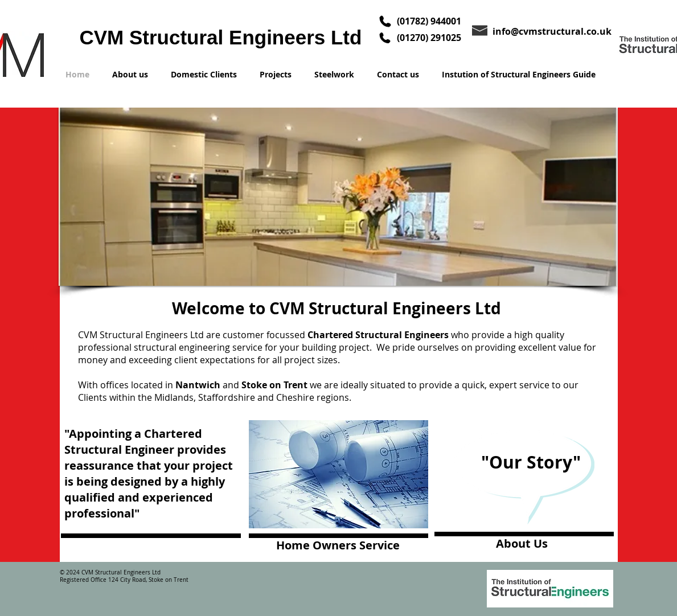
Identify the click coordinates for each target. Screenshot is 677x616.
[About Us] (526, 544)
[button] (338, 197)
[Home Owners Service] (338, 546)
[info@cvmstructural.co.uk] (555, 31)
